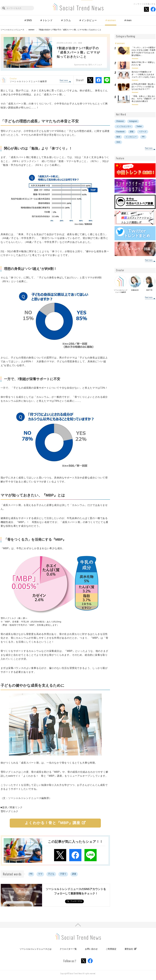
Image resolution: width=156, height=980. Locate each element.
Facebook (121, 132)
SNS (118, 142)
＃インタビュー (88, 20)
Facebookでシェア (99, 80)
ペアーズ (143, 132)
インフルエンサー (124, 126)
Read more (64, 80)
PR (31, 874)
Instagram (133, 121)
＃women (110, 20)
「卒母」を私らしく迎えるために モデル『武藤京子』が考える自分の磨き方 (143, 99)
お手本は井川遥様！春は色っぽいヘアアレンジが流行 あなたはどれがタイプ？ (143, 87)
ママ (40, 874)
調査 (74, 874)
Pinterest (120, 121)
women (136, 59)
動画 (118, 137)
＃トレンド (46, 20)
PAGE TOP (78, 925)
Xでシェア (90, 80)
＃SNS (28, 20)
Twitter (139, 126)
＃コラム (66, 20)
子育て (63, 874)
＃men (128, 20)
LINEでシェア (107, 80)
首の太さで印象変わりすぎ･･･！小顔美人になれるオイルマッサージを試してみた (143, 74)
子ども (51, 874)
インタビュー (131, 137)
